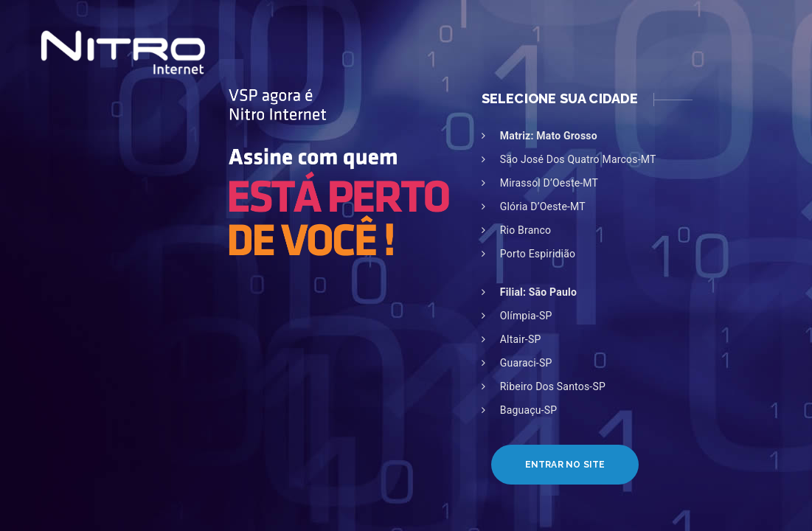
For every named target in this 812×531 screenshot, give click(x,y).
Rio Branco (525, 230)
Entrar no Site (565, 465)
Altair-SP (521, 339)
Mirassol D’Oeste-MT (549, 183)
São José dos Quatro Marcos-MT (578, 159)
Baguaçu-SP (529, 410)
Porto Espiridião (538, 254)
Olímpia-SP (526, 316)
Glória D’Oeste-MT (543, 206)
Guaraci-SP (526, 363)
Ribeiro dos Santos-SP (553, 386)
